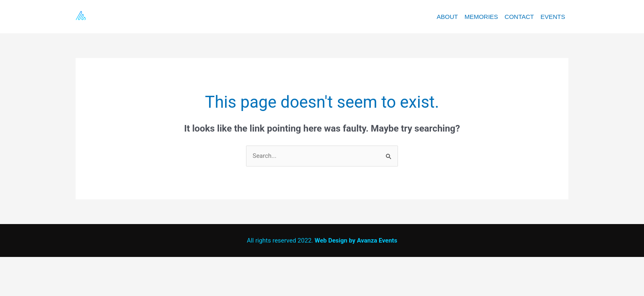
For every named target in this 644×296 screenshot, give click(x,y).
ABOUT (447, 17)
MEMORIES (481, 17)
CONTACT (519, 17)
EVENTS (553, 17)
